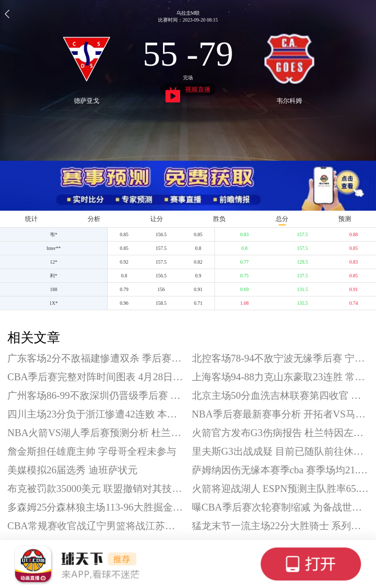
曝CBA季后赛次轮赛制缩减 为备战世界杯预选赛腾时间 (281, 507)
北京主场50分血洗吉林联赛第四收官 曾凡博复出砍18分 (281, 395)
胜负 (219, 219)
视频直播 (188, 91)
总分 (282, 219)
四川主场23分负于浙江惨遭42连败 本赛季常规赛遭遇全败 (96, 414)
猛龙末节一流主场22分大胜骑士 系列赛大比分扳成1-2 (281, 526)
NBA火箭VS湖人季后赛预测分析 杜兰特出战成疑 (96, 433)
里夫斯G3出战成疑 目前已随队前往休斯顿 (281, 451)
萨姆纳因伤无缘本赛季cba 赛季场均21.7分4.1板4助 (281, 470)
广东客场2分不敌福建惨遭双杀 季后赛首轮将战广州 (96, 358)
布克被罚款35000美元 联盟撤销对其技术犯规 (96, 489)
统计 (31, 219)
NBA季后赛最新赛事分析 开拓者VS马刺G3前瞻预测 (281, 414)
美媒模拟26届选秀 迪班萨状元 (72, 470)
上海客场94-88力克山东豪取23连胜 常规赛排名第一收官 (281, 377)
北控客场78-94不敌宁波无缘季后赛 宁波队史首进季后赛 (281, 358)
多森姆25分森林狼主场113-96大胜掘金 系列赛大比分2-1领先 (96, 507)
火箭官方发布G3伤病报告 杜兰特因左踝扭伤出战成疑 (281, 433)
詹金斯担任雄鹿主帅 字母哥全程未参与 (92, 451)
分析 (94, 219)
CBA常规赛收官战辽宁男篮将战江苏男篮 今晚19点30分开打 (96, 526)
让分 (157, 219)
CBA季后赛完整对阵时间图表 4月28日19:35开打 (96, 377)
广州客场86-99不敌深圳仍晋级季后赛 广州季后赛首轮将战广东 (96, 395)
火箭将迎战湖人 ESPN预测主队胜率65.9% (281, 489)
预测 (345, 219)
